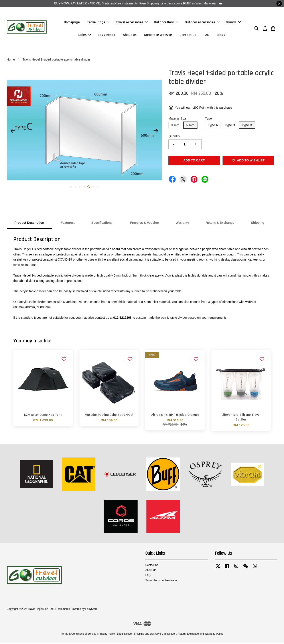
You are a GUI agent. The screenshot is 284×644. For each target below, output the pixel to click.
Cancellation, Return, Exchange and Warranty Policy (192, 635)
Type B (230, 126)
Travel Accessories (132, 23)
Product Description (29, 224)
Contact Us (188, 36)
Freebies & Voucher (144, 224)
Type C (247, 126)
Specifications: (103, 224)
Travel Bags (98, 23)
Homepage (72, 23)
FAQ (206, 36)
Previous (13, 132)
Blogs (221, 36)
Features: (68, 224)
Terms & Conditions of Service (79, 635)
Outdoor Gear (166, 23)
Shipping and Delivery (147, 635)
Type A (213, 126)
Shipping (258, 224)
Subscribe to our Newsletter (162, 582)
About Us (130, 36)
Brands (233, 23)
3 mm (175, 126)
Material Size (177, 120)
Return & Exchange (220, 224)
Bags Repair (106, 36)
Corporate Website (158, 36)
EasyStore (91, 610)
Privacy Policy (107, 635)
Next (156, 132)
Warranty (182, 224)
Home (11, 61)
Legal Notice (124, 635)
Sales (85, 36)
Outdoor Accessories (202, 23)
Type (208, 120)
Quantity (174, 137)
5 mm (190, 126)
